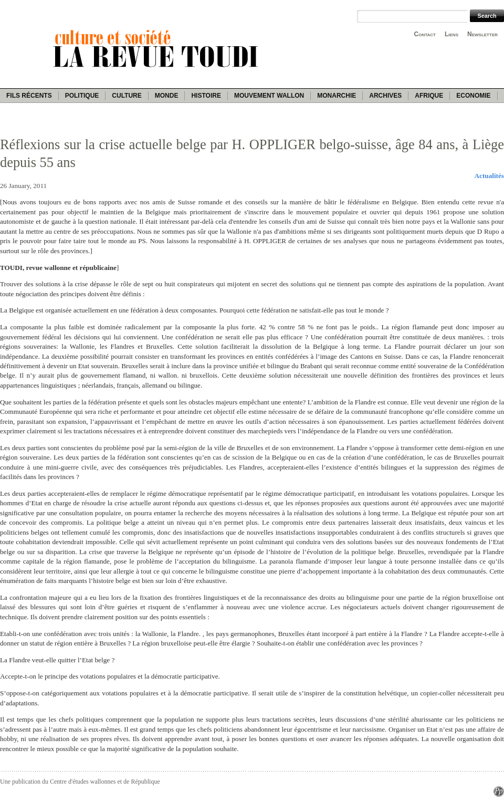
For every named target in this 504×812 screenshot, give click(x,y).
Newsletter (482, 34)
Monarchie (337, 96)
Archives (385, 96)
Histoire (206, 96)
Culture (127, 96)
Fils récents (29, 96)
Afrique (429, 96)
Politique (82, 96)
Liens (451, 34)
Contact (425, 34)
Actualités (489, 176)
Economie (473, 96)
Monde (167, 96)
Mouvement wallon (269, 96)
